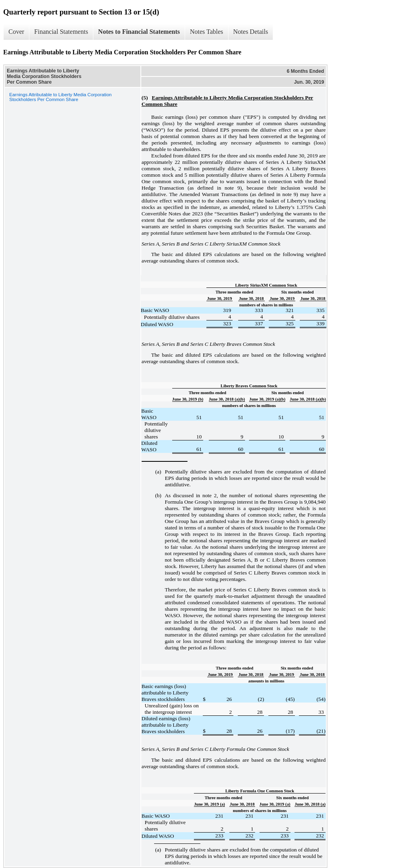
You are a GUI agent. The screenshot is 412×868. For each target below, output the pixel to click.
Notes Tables (207, 32)
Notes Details (251, 32)
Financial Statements (61, 32)
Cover (16, 32)
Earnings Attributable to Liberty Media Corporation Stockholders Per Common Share (60, 97)
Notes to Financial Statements (139, 32)
